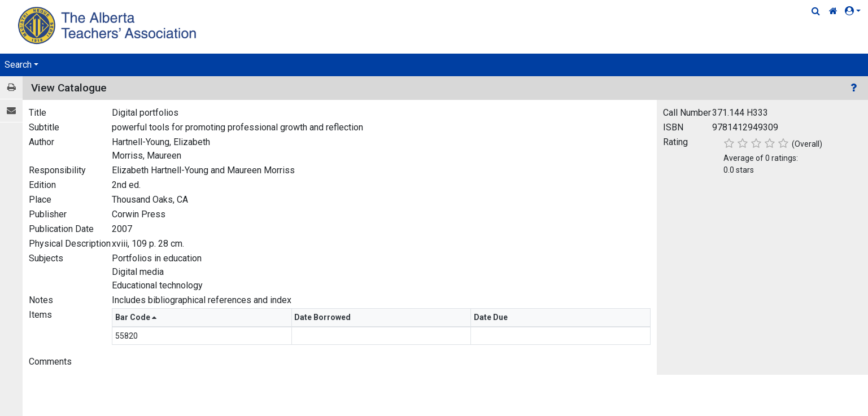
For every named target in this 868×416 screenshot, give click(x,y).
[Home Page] (109, 25)
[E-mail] (11, 111)
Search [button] (18, 65)
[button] (855, 11)
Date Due (492, 317)
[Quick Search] (816, 11)
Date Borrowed (323, 317)
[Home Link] (833, 11)
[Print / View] (11, 88)
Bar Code (136, 317)
